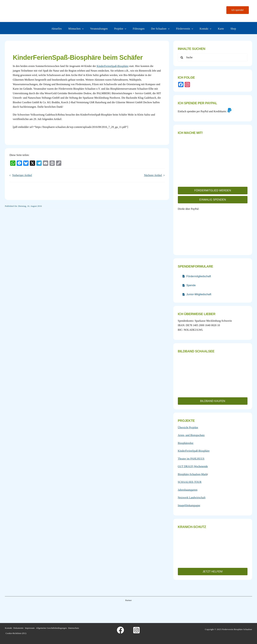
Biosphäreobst (186, 443)
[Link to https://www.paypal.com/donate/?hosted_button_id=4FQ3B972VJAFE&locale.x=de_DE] (229, 110)
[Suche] (213, 57)
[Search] (182, 57)
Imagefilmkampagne (189, 505)
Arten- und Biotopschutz (191, 435)
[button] (213, 190)
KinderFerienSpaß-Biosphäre (113, 66)
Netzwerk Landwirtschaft (192, 498)
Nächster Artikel (153, 175)
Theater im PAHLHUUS (191, 459)
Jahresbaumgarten (188, 490)
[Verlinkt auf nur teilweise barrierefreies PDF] (197, 276)
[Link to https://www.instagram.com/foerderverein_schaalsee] (137, 630)
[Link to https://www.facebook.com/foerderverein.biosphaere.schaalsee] (120, 630)
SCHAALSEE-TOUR (190, 482)
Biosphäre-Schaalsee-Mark (193, 474)
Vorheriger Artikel (22, 175)
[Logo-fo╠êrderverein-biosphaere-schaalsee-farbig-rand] (30, 5)
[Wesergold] (155, 609)
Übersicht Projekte (188, 427)
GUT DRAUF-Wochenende (193, 466)
